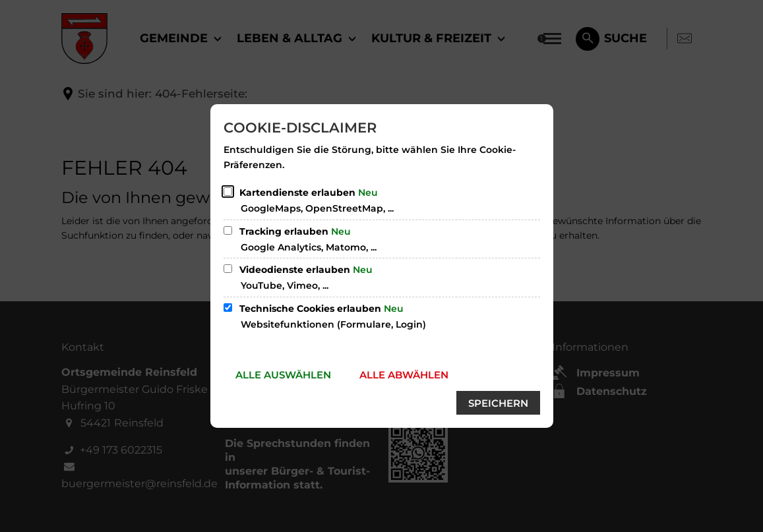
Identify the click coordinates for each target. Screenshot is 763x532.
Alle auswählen (283, 375)
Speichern (498, 403)
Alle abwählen (404, 375)
